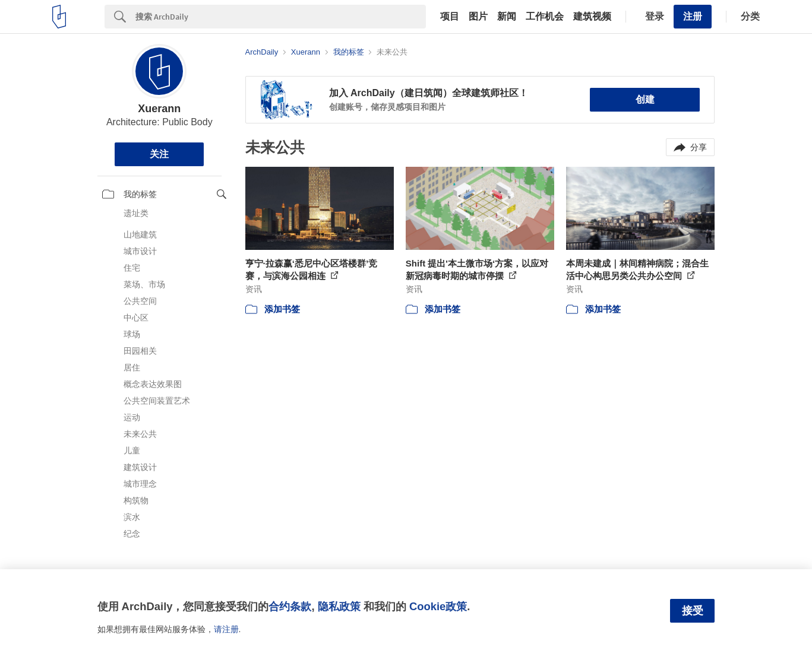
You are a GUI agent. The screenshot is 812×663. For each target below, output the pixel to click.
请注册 (226, 629)
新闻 (507, 17)
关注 (159, 154)
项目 (450, 17)
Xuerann (159, 109)
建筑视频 (592, 17)
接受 (693, 611)
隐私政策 (339, 606)
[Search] (281, 17)
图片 (478, 17)
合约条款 (290, 606)
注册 (693, 16)
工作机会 (545, 17)
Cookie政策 (438, 606)
